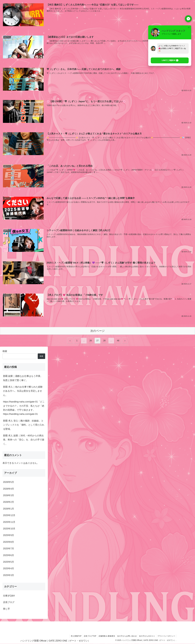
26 (91, 341)
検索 (5, 351)
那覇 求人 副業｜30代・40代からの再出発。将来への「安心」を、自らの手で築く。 (24, 440)
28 (104, 341)
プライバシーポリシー (166, 636)
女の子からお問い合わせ (126, 636)
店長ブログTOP (88, 636)
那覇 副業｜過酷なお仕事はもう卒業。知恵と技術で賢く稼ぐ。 (23, 378)
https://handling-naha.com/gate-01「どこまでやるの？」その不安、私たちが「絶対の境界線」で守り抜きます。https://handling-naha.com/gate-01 (24, 408)
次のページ (98, 331)
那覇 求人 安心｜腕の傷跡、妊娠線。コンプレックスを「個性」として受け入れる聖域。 (24, 425)
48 (118, 341)
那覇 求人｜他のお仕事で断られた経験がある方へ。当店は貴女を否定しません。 (23, 391)
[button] (168, 60)
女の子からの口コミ (146, 636)
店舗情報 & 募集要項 (105, 636)
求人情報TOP (74, 636)
